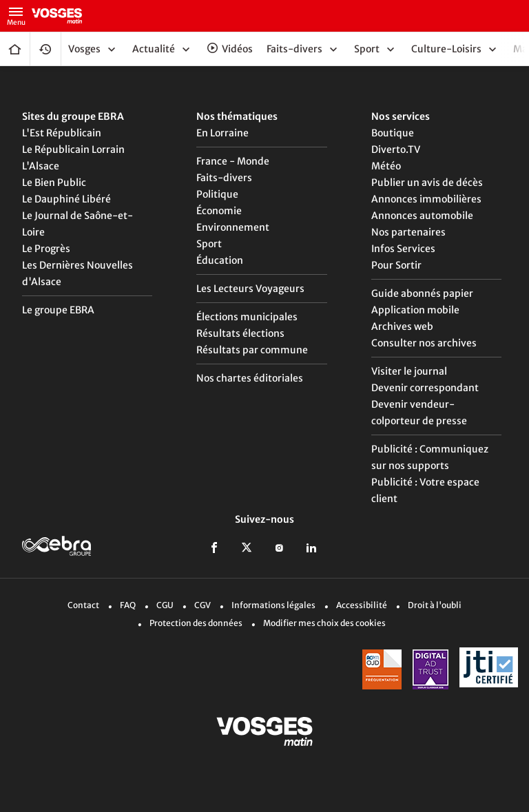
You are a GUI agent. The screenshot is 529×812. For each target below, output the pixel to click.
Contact (83, 605)
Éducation (220, 260)
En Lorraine (222, 133)
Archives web (402, 326)
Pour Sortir (396, 265)
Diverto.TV (396, 149)
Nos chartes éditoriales (250, 378)
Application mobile (415, 310)
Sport (209, 244)
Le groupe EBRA (58, 310)
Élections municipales (247, 317)
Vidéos (237, 49)
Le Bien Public (54, 183)
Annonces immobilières (426, 199)
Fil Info (45, 49)
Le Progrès (46, 249)
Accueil (15, 49)
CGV (203, 605)
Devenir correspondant (425, 388)
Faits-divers (224, 178)
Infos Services (403, 249)
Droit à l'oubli (435, 605)
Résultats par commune (252, 350)
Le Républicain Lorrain (73, 149)
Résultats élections (240, 333)
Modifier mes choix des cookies (324, 623)
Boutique (393, 133)
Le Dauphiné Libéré (66, 199)
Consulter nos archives (424, 343)
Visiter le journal (409, 371)
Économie (219, 211)
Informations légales (273, 605)
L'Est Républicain (62, 133)
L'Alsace (41, 166)
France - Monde (233, 161)
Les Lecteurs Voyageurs (250, 289)
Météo (386, 166)
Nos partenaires (408, 232)
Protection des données (196, 623)
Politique (217, 194)
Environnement (233, 227)
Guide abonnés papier (422, 293)
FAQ (128, 605)
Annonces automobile (422, 216)
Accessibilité (362, 605)
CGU (165, 605)
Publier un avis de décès (427, 183)
